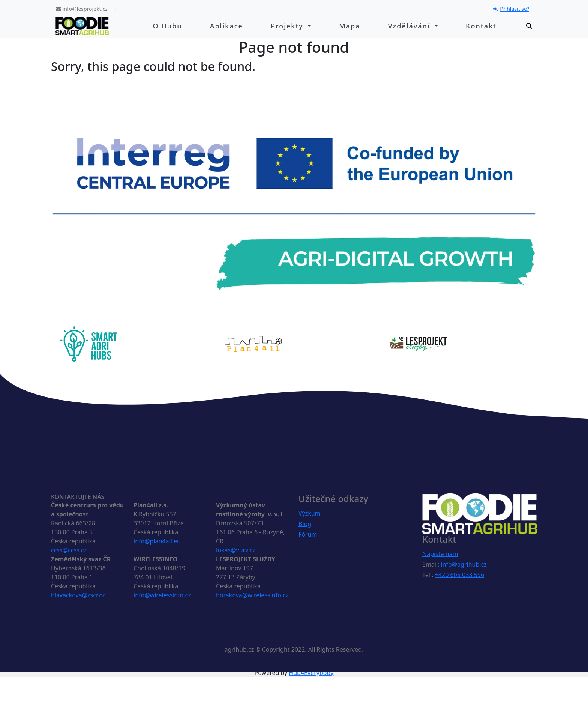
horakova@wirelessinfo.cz (252, 595)
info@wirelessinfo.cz (162, 595)
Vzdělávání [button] (410, 26)
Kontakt (481, 26)
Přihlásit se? (511, 9)
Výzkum (310, 513)
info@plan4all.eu (158, 541)
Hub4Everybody (311, 673)
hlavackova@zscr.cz (79, 595)
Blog (305, 524)
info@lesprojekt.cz (82, 9)
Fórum (308, 534)
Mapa (349, 26)
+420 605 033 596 (460, 575)
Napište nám (440, 554)
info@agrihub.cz (464, 564)
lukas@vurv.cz (236, 550)
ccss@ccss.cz (70, 550)
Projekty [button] (288, 26)
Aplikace (226, 26)
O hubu (168, 26)
